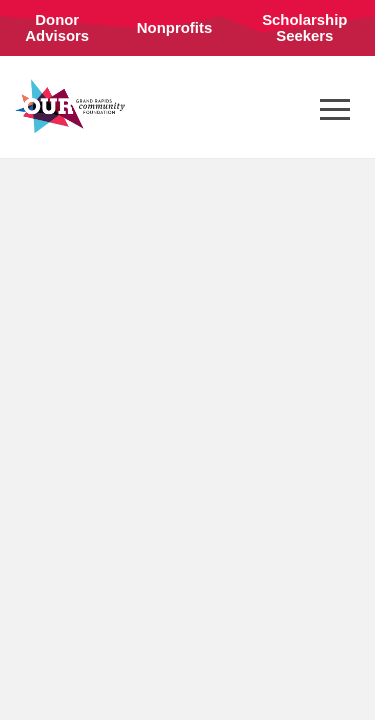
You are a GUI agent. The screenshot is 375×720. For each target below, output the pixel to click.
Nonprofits (174, 27)
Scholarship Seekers (304, 27)
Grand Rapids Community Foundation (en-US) (70, 106)
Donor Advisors (57, 27)
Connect (57, 91)
